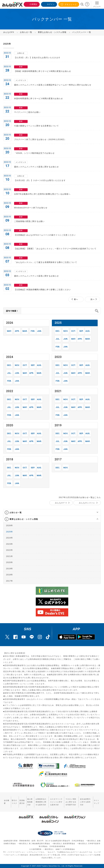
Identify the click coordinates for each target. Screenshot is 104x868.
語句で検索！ (12, 311)
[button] (95, 513)
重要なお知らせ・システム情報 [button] (24, 519)
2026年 (9, 525)
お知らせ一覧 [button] (16, 513)
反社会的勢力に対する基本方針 (85, 802)
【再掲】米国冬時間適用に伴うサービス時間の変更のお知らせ (43, 71)
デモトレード (69, 4)
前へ (76, 299)
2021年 (9, 556)
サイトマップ (96, 802)
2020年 (9, 562)
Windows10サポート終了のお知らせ (31, 208)
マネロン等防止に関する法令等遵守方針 (71, 802)
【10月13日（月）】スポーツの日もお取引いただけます (40, 180)
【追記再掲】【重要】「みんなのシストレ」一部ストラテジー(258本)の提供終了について (55, 249)
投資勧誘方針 (22, 802)
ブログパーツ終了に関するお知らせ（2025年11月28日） (40, 139)
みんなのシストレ (87, 503)
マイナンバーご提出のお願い (27, 112)
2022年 (9, 550)
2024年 (9, 538)
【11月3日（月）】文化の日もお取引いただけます (37, 58)
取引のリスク (14, 802)
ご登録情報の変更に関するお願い (29, 221)
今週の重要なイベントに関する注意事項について (36, 126)
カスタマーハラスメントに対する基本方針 (56, 802)
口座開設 (31, 4)
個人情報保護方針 (30, 802)
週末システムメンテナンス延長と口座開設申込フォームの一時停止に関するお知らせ (53, 85)
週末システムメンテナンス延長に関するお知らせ (36, 167)
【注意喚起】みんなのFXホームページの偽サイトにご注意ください (45, 235)
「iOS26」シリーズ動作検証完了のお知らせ (34, 153)
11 (66, 331)
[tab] (52, 513)
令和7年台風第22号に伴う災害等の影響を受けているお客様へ (42, 194)
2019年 (9, 568)
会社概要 (7, 802)
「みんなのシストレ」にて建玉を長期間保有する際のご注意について (46, 262)
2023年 (9, 544)
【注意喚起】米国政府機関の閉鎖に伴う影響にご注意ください (43, 290)
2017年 (9, 581)
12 (58, 331)
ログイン (49, 4)
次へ (92, 299)
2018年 (9, 575)
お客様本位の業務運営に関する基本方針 (41, 802)
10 (74, 331)
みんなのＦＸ (61, 503)
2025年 (9, 532)
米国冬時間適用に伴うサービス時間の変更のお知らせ (38, 99)
